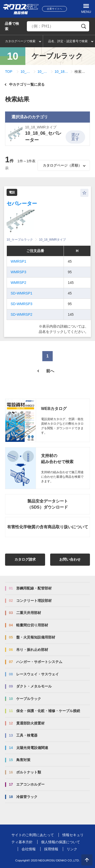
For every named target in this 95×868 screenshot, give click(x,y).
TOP (9, 72)
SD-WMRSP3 (22, 304)
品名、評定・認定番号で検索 (68, 41)
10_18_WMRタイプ (43, 72)
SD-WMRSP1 (22, 293)
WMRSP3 (18, 272)
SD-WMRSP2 (22, 314)
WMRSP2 (18, 283)
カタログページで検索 (20, 41)
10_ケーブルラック (26, 72)
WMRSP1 (18, 261)
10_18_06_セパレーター (62, 72)
